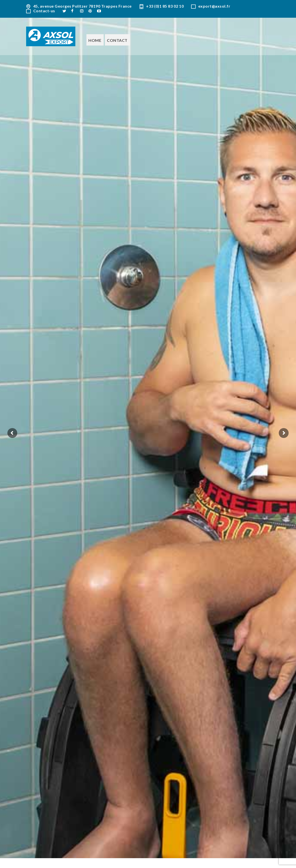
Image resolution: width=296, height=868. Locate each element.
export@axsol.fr (214, 6)
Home (95, 40)
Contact (117, 40)
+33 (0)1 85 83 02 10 (165, 6)
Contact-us (44, 11)
